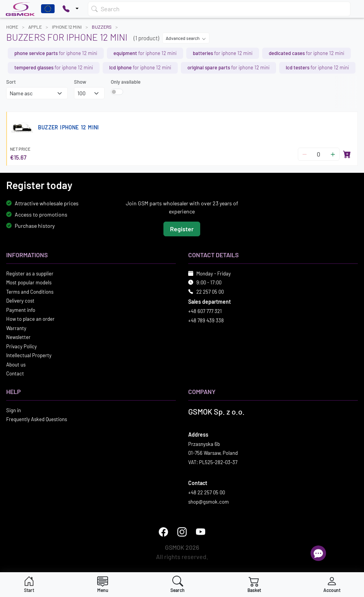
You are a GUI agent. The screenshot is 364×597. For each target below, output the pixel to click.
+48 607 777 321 (205, 311)
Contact (15, 373)
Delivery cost (20, 301)
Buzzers (102, 27)
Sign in (14, 410)
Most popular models (29, 282)
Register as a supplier (30, 274)
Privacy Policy (21, 346)
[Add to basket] (347, 154)
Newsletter (18, 337)
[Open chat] (318, 553)
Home (12, 27)
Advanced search (186, 38)
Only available (126, 82)
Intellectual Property (29, 355)
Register (182, 229)
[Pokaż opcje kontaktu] (70, 9)
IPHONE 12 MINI (67, 27)
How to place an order (30, 319)
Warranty (16, 328)
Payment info (21, 310)
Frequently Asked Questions (37, 419)
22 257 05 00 (210, 292)
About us (16, 365)
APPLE (35, 27)
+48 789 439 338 (206, 320)
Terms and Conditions (30, 292)
